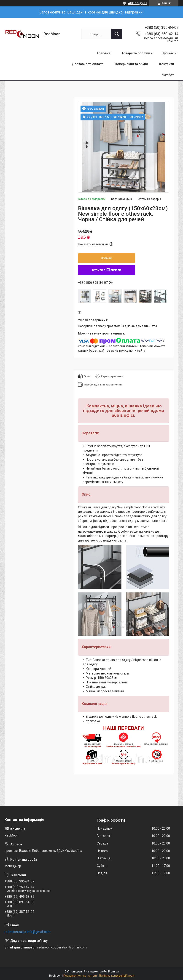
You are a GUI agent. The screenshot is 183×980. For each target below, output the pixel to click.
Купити (107, 258)
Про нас (168, 53)
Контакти (167, 64)
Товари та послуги (136, 53)
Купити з (107, 270)
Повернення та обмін (131, 64)
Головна (104, 53)
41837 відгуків (138, 3)
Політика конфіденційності (117, 976)
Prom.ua (113, 972)
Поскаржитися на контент (80, 976)
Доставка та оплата (88, 64)
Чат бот (168, 75)
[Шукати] (117, 34)
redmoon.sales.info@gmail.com (28, 932)
